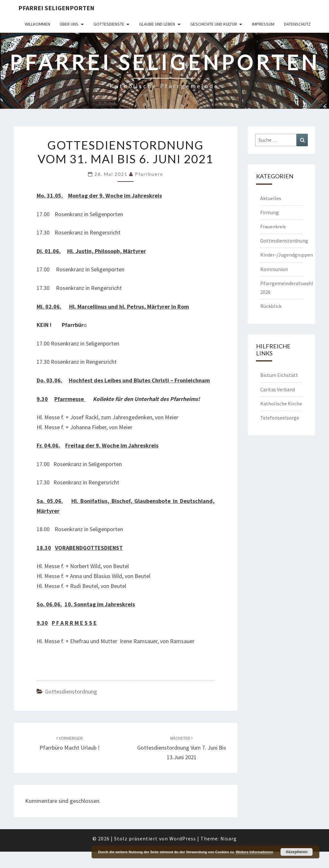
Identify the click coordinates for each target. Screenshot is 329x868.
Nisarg (229, 838)
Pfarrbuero (149, 174)
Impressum (263, 24)
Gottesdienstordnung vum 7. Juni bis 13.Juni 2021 (182, 748)
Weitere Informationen (254, 852)
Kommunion (274, 269)
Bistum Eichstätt (279, 375)
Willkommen (37, 24)
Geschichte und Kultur (214, 24)
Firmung (270, 212)
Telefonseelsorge (280, 418)
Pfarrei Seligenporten (56, 8)
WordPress (183, 838)
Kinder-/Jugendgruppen (287, 255)
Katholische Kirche (281, 404)
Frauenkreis (273, 226)
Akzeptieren (297, 852)
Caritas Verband (278, 389)
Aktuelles (271, 198)
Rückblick (271, 306)
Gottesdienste (109, 24)
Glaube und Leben (157, 24)
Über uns (69, 24)
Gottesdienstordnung (71, 691)
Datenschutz (297, 24)
